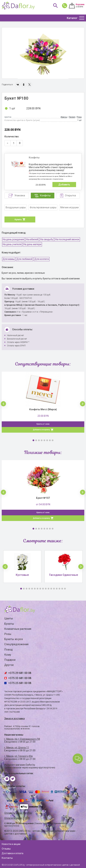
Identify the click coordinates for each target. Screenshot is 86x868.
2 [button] (36, 440)
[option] (43, 53)
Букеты (9, 624)
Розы (8, 634)
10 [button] (46, 589)
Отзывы (6, 849)
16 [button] (62, 589)
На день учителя (12, 244)
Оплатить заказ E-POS (17, 818)
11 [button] (48, 589)
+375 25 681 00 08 (20, 683)
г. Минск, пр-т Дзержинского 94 (22, 739)
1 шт (12, 108)
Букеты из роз (14, 639)
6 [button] (47, 440)
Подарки (10, 660)
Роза (79, 117)
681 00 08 (64, 6)
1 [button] (33, 440)
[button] (3, 404)
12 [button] (51, 589)
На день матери (32, 244)
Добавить (64, 185)
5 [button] (44, 440)
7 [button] (50, 440)
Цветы (9, 618)
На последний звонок (67, 239)
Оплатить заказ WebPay (18, 813)
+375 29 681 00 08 (20, 673)
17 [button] (65, 589)
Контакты (7, 858)
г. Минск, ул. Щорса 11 (17, 748)
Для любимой (24, 259)
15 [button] (59, 589)
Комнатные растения (18, 629)
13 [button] (54, 589)
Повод (8, 650)
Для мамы (9, 259)
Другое (9, 665)
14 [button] (57, 589)
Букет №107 (43, 498)
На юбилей (32, 239)
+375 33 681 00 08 (20, 678)
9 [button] (43, 589)
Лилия (72, 117)
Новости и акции (11, 844)
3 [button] (39, 440)
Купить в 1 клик (43, 424)
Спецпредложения (16, 644)
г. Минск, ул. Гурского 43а (18, 756)
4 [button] (42, 440)
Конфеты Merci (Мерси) (43, 409)
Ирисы (64, 117)
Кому (8, 655)
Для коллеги (42, 259)
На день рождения (13, 239)
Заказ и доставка (14, 718)
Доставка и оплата (13, 853)
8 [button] (53, 440)
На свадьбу (47, 239)
